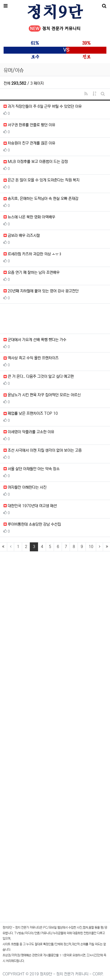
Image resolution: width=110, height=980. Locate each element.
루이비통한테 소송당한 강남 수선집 (32, 524)
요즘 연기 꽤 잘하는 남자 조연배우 (32, 272)
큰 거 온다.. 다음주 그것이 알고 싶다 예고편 (39, 376)
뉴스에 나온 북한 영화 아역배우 (29, 217)
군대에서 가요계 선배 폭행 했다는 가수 (35, 340)
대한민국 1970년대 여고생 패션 (30, 506)
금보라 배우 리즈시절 (22, 236)
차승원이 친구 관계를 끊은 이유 (29, 143)
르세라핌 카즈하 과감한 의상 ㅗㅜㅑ (33, 254)
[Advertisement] (55, 319)
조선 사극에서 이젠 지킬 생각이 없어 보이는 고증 (43, 450)
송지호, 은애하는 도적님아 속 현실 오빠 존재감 (41, 199)
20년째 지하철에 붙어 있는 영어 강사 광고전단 (41, 291)
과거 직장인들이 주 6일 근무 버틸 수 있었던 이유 (43, 106)
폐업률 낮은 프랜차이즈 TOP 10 (31, 413)
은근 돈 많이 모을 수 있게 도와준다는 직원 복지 (42, 180)
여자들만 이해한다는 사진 (25, 487)
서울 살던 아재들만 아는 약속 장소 (32, 469)
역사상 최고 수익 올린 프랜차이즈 (31, 358)
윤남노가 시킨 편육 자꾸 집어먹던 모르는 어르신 (42, 395)
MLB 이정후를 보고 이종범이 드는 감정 (36, 162)
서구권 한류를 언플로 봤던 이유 (29, 125)
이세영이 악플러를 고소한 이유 (29, 432)
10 (91, 547)
